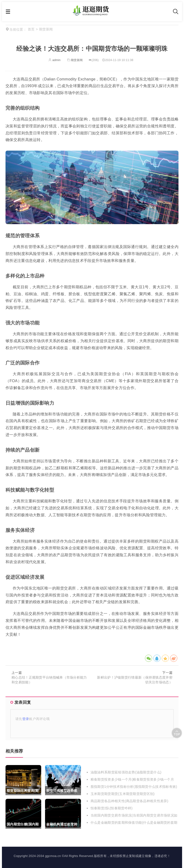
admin (55, 60)
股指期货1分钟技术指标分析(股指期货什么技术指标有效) (134, 787)
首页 (31, 29)
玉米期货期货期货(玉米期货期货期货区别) (123, 794)
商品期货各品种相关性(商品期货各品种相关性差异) (129, 801)
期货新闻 (75, 60)
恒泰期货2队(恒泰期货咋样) (112, 808)
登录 (26, 719)
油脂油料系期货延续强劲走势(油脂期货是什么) (126, 772)
